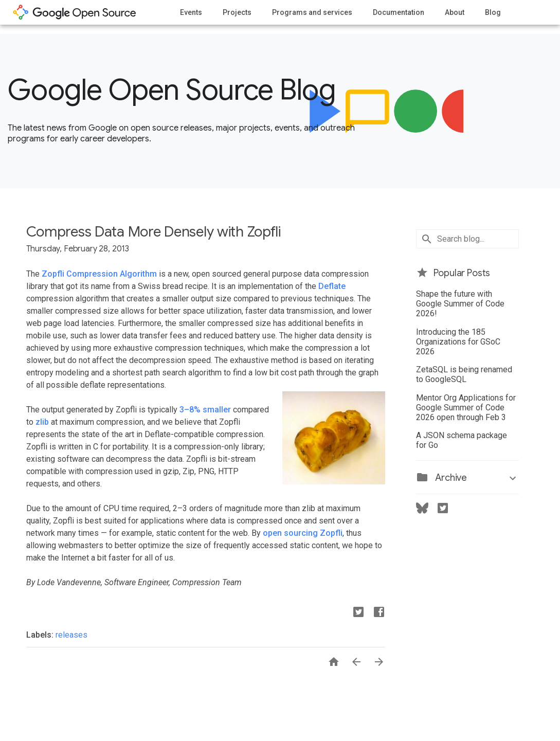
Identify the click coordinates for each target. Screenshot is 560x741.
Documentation (399, 12)
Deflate (332, 286)
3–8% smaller (205, 410)
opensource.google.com (75, 12)
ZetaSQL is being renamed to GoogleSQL (464, 374)
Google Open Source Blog (171, 90)
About (455, 12)
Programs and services (312, 12)
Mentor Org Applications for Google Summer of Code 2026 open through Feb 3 (466, 408)
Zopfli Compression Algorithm (99, 274)
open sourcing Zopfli (303, 533)
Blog (493, 12)
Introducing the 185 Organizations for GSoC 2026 (458, 342)
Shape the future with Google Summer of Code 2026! (460, 304)
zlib (42, 422)
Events (191, 12)
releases (71, 635)
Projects (237, 12)
